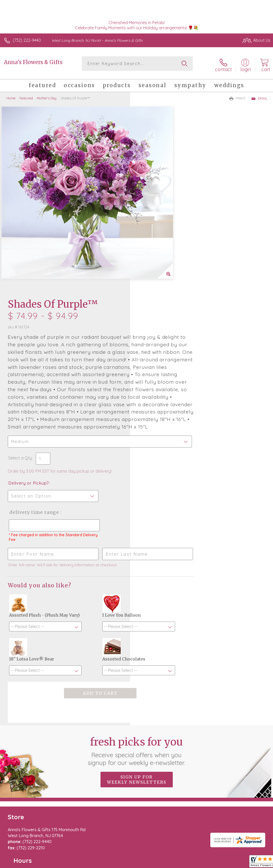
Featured (26, 96)
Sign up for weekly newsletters (137, 673)
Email (259, 96)
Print (238, 96)
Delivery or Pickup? (159, 333)
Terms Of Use (152, 826)
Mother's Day (47, 96)
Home (11, 96)
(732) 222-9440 (27, 40)
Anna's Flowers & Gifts (33, 62)
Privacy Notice (182, 826)
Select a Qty (150, 308)
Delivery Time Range (164, 362)
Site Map (251, 826)
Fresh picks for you (137, 645)
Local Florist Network (219, 826)
